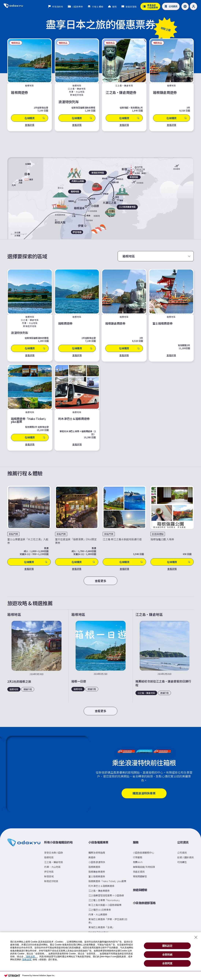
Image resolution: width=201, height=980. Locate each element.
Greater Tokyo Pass (98, 932)
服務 (136, 842)
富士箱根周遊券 (97, 876)
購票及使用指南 (97, 853)
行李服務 (138, 857)
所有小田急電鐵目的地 (58, 842)
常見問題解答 (140, 876)
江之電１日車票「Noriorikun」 (105, 900)
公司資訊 (183, 842)
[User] (193, 6)
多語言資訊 (139, 872)
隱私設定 (167, 946)
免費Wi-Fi (138, 862)
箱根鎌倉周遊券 (97, 872)
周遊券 (92, 857)
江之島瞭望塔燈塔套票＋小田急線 (106, 895)
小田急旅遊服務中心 (144, 853)
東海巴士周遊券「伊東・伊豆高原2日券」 (108, 921)
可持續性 (182, 862)
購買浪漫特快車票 (144, 793)
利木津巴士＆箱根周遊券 (101, 886)
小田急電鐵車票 (98, 842)
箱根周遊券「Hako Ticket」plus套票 (107, 881)
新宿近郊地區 (51, 881)
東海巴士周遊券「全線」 (101, 927)
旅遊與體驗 (140, 890)
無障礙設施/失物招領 (144, 867)
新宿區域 (49, 876)
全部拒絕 (167, 955)
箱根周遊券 (94, 867)
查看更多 (101, 581)
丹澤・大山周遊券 (98, 914)
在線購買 (36, 562)
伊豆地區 (49, 872)
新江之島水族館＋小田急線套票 (105, 905)
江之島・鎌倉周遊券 (99, 891)
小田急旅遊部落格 (144, 903)
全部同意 (167, 963)
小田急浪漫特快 (97, 862)
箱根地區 (49, 857)
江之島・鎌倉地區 (54, 862)
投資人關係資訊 (185, 857)
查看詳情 (30, 125)
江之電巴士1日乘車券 (100, 910)
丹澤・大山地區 (52, 867)
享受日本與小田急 (54, 853)
